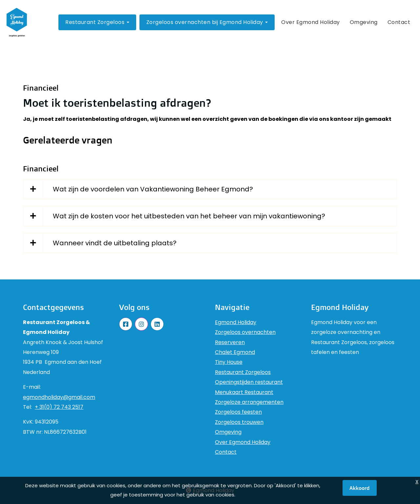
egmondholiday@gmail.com (59, 397)
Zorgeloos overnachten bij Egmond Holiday (207, 22)
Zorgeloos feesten (238, 412)
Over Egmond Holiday (311, 22)
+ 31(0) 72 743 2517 (59, 407)
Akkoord (360, 488)
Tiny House (229, 362)
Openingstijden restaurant (249, 382)
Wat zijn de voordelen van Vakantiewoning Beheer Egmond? (153, 189)
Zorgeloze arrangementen (249, 402)
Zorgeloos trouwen (239, 422)
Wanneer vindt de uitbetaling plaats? (115, 243)
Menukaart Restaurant (244, 392)
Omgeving (364, 22)
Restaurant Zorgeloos (97, 22)
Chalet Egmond (235, 352)
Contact (399, 22)
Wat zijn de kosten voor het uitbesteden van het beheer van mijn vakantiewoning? (189, 216)
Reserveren (230, 342)
